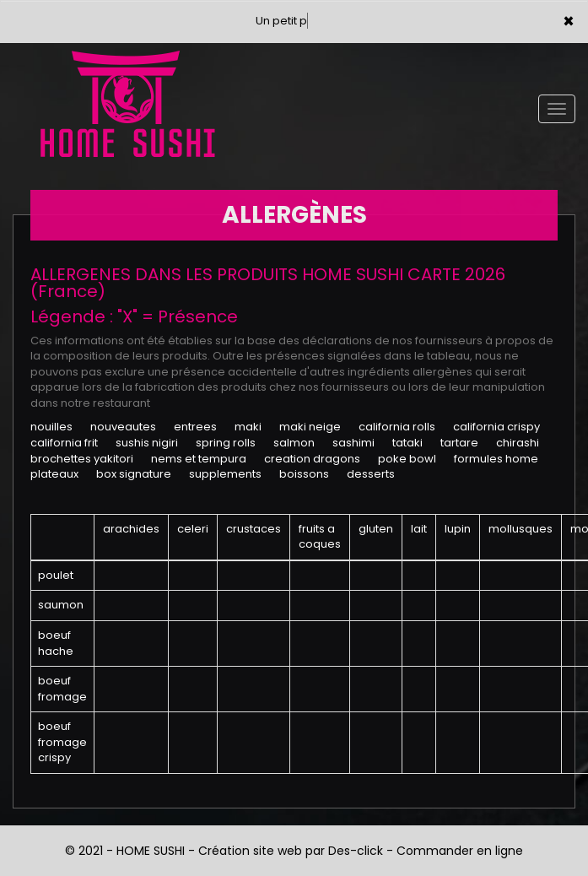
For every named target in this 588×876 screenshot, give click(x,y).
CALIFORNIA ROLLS (397, 427)
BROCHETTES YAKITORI (82, 459)
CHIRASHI (518, 443)
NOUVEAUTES (123, 427)
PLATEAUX (54, 474)
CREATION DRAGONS (312, 459)
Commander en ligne (460, 851)
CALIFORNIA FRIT (64, 443)
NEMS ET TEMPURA (199, 459)
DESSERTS (371, 474)
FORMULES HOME (496, 459)
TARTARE (459, 443)
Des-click (356, 851)
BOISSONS (304, 474)
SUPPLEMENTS (225, 474)
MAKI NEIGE (310, 427)
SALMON (294, 443)
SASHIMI (353, 443)
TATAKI (407, 443)
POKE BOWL (407, 459)
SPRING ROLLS (226, 443)
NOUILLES (51, 427)
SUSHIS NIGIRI (147, 443)
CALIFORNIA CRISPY (496, 427)
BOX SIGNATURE (134, 474)
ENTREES (195, 427)
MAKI (248, 427)
